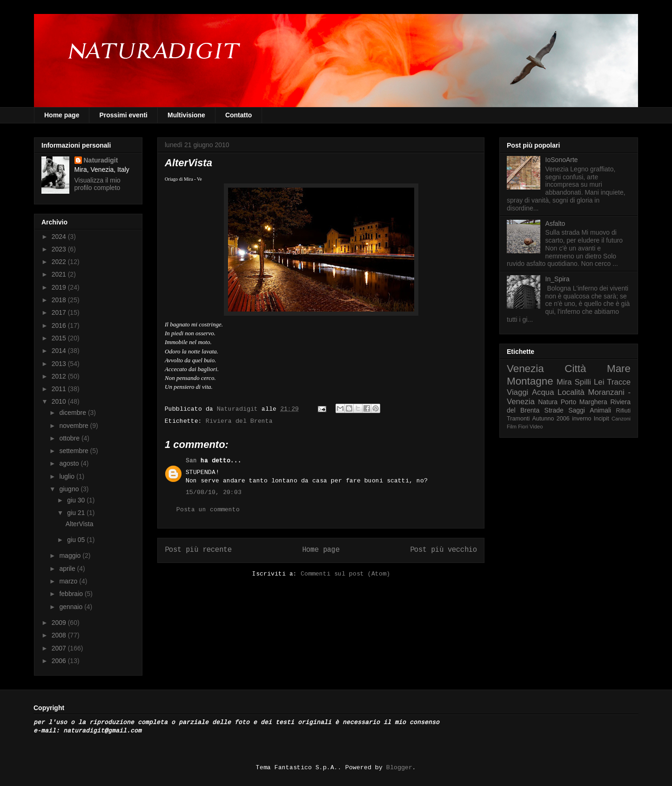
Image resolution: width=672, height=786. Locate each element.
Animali (600, 410)
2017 (60, 312)
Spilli (583, 382)
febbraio (72, 594)
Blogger (399, 768)
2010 (60, 401)
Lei (599, 382)
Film (512, 427)
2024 (60, 237)
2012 (60, 376)
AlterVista (80, 524)
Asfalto (555, 224)
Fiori (523, 427)
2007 (60, 648)
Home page (62, 115)
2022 (60, 262)
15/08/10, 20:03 (214, 492)
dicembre (73, 413)
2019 (60, 287)
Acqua (543, 392)
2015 (60, 338)
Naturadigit (239, 409)
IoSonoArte (562, 160)
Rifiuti (624, 411)
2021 (60, 274)
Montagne (530, 381)
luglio (68, 476)
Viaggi (517, 392)
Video (536, 427)
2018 (60, 300)
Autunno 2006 (551, 419)
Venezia (525, 369)
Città (575, 369)
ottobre (70, 438)
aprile (68, 569)
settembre (74, 451)
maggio (71, 556)
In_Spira (558, 279)
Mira (564, 382)
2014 (60, 351)
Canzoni (621, 419)
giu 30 (77, 500)
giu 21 (77, 513)
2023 (60, 249)
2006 (60, 661)
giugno (70, 489)
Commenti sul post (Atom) (345, 574)
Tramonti (518, 419)
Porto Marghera (584, 402)
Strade (554, 410)
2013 (60, 364)
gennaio (72, 607)
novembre (74, 426)
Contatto (239, 115)
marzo (69, 581)
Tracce (619, 382)
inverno (581, 419)
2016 (60, 325)
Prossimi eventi (123, 115)
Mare (619, 369)
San (191, 461)
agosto (70, 463)
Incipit (601, 419)
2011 (60, 389)
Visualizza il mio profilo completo (97, 184)
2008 (60, 635)
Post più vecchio (444, 550)
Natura (548, 402)
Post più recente (198, 550)
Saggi (577, 410)
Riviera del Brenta (239, 421)
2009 (60, 623)
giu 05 (77, 540)
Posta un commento (208, 510)
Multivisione (186, 115)
